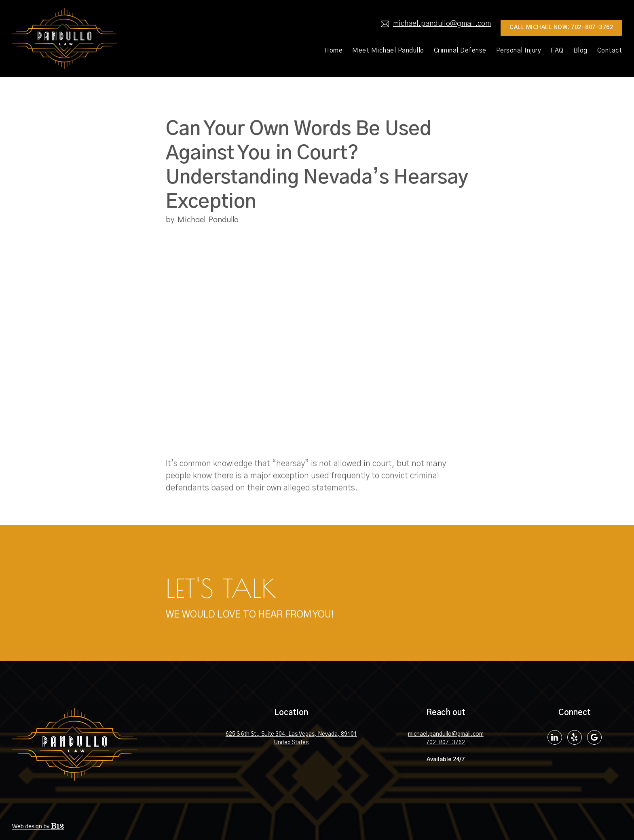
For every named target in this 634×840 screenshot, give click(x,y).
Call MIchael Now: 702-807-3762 (561, 27)
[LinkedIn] (555, 737)
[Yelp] (575, 737)
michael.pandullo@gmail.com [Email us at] (436, 24)
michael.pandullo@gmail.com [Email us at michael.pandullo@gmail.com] (446, 734)
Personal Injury (519, 51)
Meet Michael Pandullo (388, 51)
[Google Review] (594, 737)
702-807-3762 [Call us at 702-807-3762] (446, 743)
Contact (610, 51)
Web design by (38, 826)
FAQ (557, 51)
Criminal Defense (460, 51)
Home (333, 51)
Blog (580, 51)
